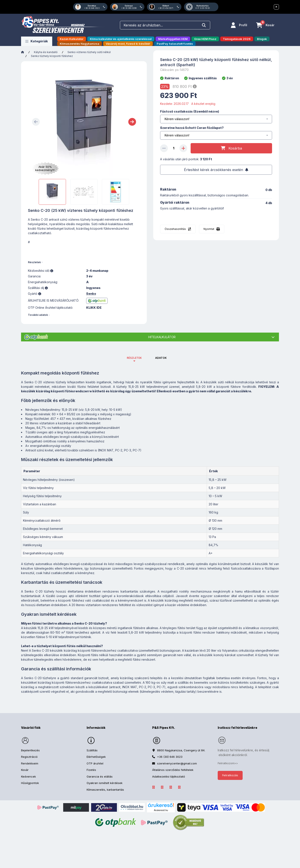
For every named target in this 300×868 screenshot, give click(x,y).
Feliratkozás (230, 775)
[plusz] (183, 148)
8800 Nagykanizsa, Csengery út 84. (181, 750)
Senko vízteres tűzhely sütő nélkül (89, 52)
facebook (153, 787)
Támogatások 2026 (237, 39)
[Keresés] (204, 25)
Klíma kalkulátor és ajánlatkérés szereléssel (121, 39)
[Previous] (36, 122)
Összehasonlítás (175, 229)
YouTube (179, 787)
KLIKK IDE (94, 308)
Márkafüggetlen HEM (173, 39)
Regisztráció (29, 757)
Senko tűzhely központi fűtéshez (52, 56)
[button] (37, 41)
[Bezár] (276, 7)
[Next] (132, 122)
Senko (91, 294)
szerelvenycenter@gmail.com (177, 763)
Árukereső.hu (161, 810)
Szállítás (92, 750)
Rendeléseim (30, 763)
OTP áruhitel (95, 763)
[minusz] (164, 148)
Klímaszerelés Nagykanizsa (80, 44)
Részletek (34, 262)
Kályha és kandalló (46, 52)
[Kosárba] (231, 148)
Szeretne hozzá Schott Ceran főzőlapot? (192, 128)
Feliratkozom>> (228, 763)
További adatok (38, 315)
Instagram (171, 787)
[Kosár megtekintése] (265, 25)
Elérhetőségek (96, 757)
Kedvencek (28, 776)
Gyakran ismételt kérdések (105, 783)
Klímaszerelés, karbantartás (105, 790)
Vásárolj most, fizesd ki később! (128, 44)
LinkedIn (162, 787)
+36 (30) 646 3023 (170, 757)
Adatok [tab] (161, 358)
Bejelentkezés (30, 750)
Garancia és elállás (100, 776)
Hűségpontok (30, 783)
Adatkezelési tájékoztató (169, 776)
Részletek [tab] (134, 358)
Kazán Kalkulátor (72, 39)
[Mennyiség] (174, 148)
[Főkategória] (23, 52)
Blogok (262, 39)
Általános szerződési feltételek (173, 770)
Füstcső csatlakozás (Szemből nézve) (190, 111)
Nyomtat (209, 229)
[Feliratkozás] (216, 170)
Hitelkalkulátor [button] (162, 337)
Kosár (25, 770)
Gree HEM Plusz (205, 39)
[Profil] (239, 25)
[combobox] (165, 25)
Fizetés (91, 770)
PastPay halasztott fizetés (175, 44)
